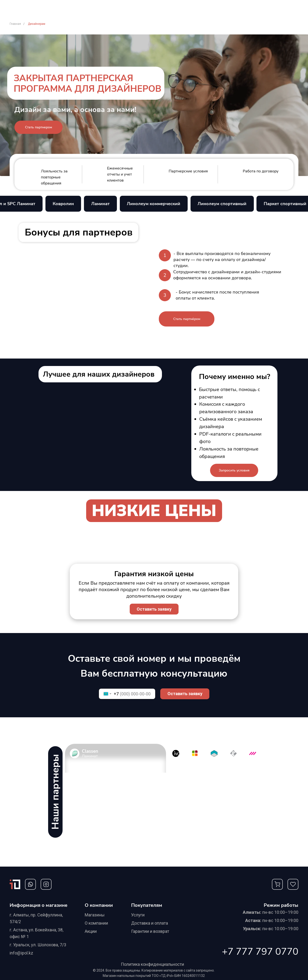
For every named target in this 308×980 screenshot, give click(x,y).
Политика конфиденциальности (152, 964)
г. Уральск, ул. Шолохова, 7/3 (38, 945)
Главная (15, 24)
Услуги (138, 915)
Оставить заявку (185, 694)
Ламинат (106, 204)
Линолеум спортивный (228, 204)
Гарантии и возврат (150, 931)
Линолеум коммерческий (160, 204)
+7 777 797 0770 (260, 952)
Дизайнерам (37, 24)
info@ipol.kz (21, 953)
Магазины (95, 915)
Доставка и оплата (150, 923)
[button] (38, 127)
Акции (91, 931)
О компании (96, 923)
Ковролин (69, 204)
